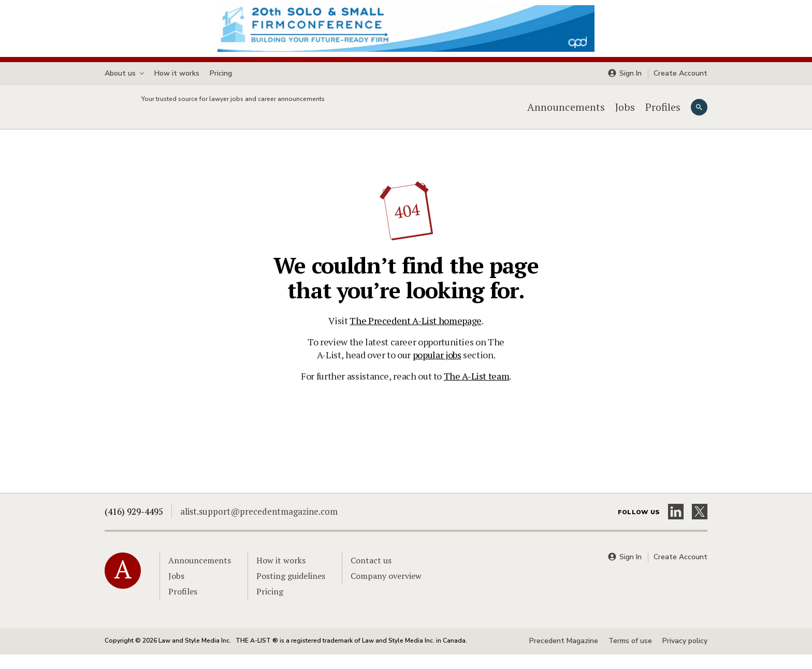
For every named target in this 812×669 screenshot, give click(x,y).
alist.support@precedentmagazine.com (259, 526)
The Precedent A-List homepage (416, 335)
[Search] (699, 114)
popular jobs (437, 369)
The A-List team (477, 390)
